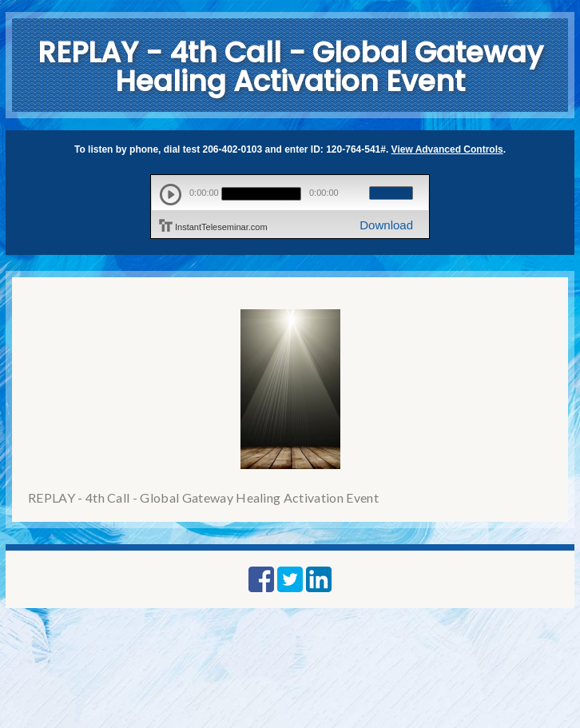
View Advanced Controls (447, 149)
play (171, 195)
